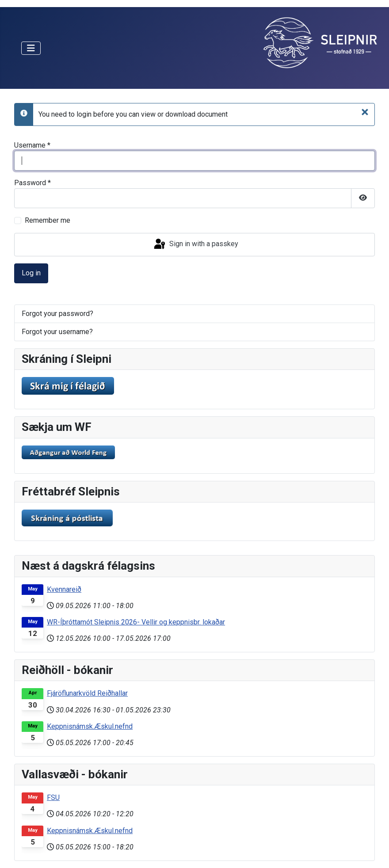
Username (32, 145)
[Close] (365, 112)
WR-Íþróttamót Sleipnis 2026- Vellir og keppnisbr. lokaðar (136, 622)
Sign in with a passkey (195, 244)
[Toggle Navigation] (31, 48)
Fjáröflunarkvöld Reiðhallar (87, 693)
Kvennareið (64, 589)
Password (32, 183)
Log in (31, 273)
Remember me (48, 220)
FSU (53, 798)
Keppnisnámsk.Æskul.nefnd (90, 726)
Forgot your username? (57, 332)
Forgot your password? (57, 314)
